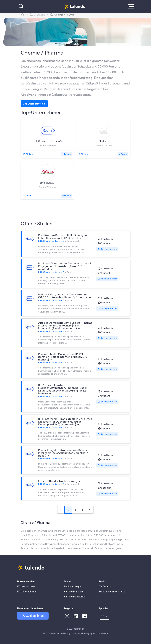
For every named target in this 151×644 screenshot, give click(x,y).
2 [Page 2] (75, 510)
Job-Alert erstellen (34, 104)
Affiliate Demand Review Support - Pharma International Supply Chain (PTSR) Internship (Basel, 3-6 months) (65, 325)
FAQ (45, 633)
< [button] (61, 510)
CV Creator (105, 587)
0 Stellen (84, 154)
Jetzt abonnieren (33, 616)
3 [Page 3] (82, 510)
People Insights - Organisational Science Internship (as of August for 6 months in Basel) (64, 453)
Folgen (68, 154)
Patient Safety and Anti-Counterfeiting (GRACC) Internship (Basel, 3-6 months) (63, 296)
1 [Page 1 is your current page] (68, 510)
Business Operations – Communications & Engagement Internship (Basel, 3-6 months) (65, 266)
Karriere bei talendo (75, 597)
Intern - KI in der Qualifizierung (58, 481)
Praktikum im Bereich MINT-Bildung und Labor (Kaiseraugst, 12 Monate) (63, 236)
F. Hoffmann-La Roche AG (51, 241)
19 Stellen (28, 154)
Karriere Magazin (73, 592)
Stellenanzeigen (73, 587)
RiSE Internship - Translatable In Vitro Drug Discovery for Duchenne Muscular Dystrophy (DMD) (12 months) (65, 421)
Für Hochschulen (27, 587)
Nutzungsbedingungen (84, 633)
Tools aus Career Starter (112, 592)
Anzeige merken (109, 249)
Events (68, 582)
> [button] (90, 510)
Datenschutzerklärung (60, 633)
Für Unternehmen (27, 592)
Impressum (103, 633)
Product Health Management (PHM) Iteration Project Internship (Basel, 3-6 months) (63, 357)
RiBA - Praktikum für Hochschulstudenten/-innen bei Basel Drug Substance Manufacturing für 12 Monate (62, 389)
